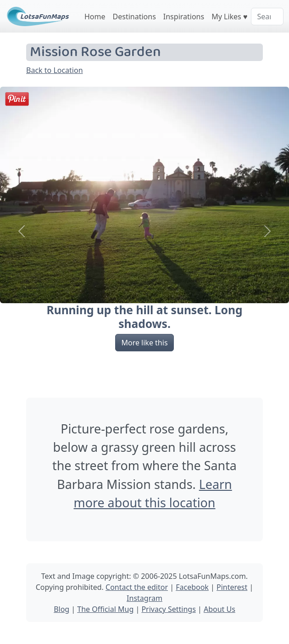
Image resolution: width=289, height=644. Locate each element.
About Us (220, 609)
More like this (144, 343)
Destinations (134, 17)
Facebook (192, 587)
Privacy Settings (168, 609)
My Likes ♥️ (229, 17)
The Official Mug (105, 609)
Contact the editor (137, 587)
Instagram (144, 598)
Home (95, 17)
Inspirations (184, 17)
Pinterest (232, 587)
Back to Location (55, 70)
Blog (61, 609)
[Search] (267, 17)
